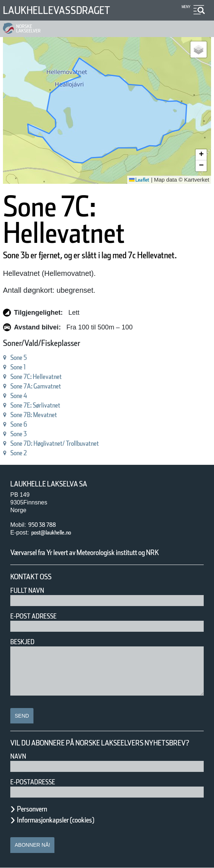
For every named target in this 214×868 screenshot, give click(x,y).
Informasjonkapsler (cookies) (56, 820)
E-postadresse (33, 782)
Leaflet (139, 180)
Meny (186, 7)
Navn (18, 756)
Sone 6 (19, 424)
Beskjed (22, 642)
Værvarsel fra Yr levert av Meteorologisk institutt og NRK (85, 552)
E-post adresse (33, 616)
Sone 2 (19, 453)
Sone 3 (19, 434)
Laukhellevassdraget (56, 10)
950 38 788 (42, 525)
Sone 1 (18, 367)
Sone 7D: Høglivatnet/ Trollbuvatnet (55, 443)
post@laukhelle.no (51, 533)
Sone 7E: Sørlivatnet (35, 405)
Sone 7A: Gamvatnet (36, 386)
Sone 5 (19, 358)
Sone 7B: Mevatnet (34, 415)
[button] (199, 50)
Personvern (32, 809)
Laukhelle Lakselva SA (49, 484)
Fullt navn (27, 590)
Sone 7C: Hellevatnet (36, 377)
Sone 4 (19, 396)
